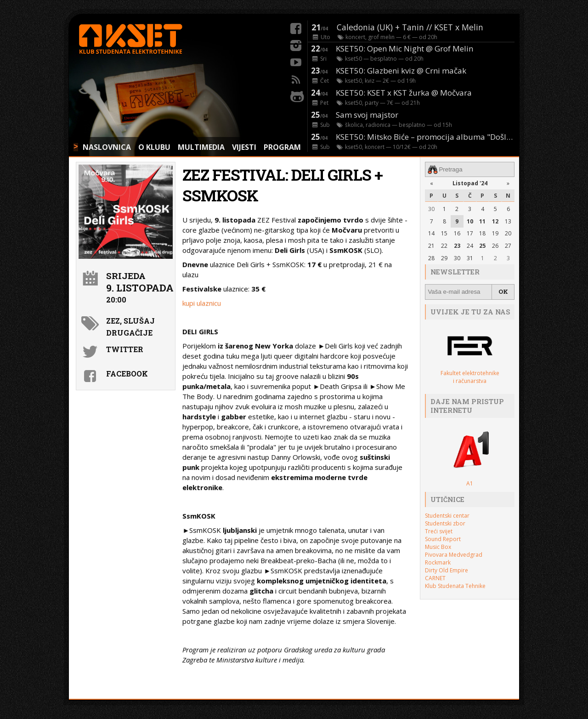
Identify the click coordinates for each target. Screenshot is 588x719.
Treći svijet (439, 531)
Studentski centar (447, 516)
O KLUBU (154, 147)
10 (470, 221)
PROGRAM (282, 147)
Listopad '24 (470, 183)
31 (470, 258)
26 (495, 246)
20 (508, 233)
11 (482, 221)
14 (431, 233)
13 (508, 221)
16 (457, 233)
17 (470, 233)
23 (457, 246)
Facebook (127, 374)
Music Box (438, 547)
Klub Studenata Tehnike (455, 586)
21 (431, 246)
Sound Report (443, 539)
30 (431, 209)
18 (482, 233)
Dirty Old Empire (447, 570)
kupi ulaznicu (202, 303)
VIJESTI (244, 147)
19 (495, 233)
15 (444, 233)
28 (431, 258)
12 (495, 221)
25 (482, 246)
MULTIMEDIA (201, 147)
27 (508, 246)
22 (444, 246)
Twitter (125, 349)
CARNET (435, 578)
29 (444, 258)
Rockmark (438, 562)
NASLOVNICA (107, 147)
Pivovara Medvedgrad (454, 555)
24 (470, 246)
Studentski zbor (445, 523)
